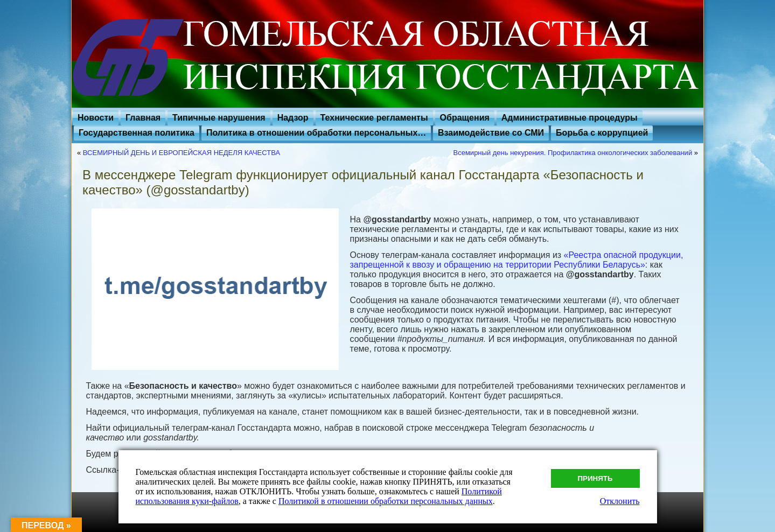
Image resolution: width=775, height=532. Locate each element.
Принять (595, 478)
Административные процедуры (570, 118)
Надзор (293, 118)
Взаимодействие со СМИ (491, 133)
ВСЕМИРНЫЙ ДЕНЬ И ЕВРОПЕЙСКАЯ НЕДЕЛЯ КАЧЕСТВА (181, 153)
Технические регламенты (374, 118)
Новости (96, 118)
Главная (143, 118)
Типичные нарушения (219, 118)
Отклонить (620, 501)
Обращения (465, 118)
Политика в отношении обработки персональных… (316, 133)
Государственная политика (137, 133)
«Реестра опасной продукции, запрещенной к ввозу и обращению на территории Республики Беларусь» (516, 260)
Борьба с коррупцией (602, 133)
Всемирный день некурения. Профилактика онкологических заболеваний (573, 153)
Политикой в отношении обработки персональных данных (386, 501)
